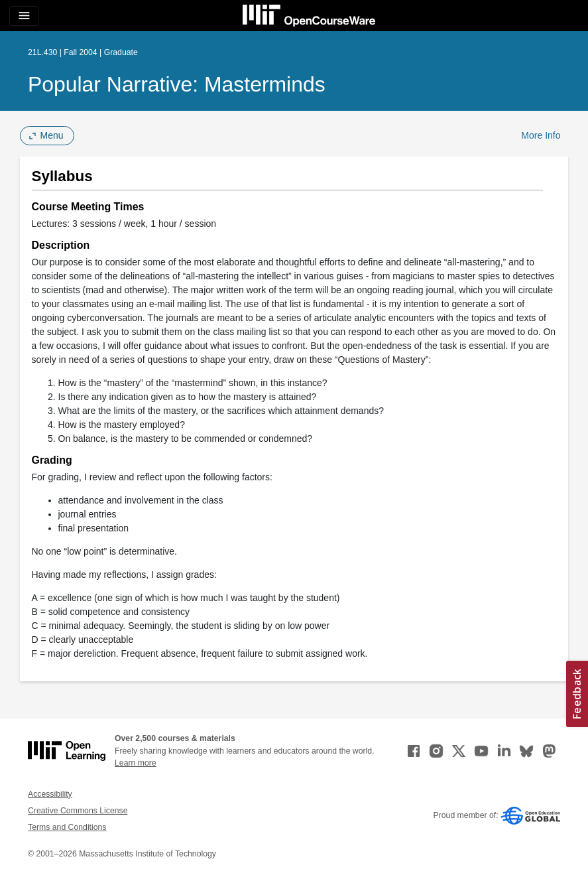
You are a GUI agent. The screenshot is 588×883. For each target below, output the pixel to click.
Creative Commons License (78, 811)
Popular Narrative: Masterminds (177, 84)
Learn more (136, 763)
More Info (541, 135)
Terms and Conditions (67, 827)
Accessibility (50, 794)
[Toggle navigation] (24, 16)
